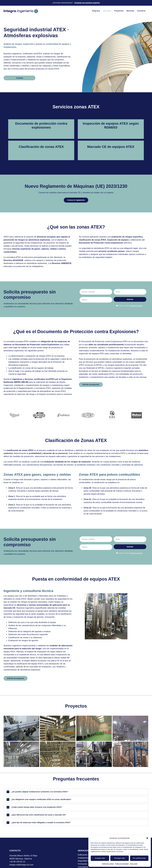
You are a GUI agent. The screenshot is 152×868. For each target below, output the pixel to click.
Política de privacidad (122, 864)
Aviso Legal (133, 864)
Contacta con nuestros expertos (87, 3)
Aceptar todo (100, 858)
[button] (147, 838)
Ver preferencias (139, 858)
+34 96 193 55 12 (17, 862)
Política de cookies (108, 864)
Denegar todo (120, 858)
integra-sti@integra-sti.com (21, 865)
